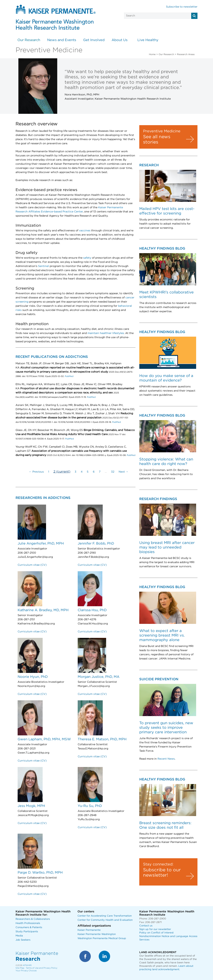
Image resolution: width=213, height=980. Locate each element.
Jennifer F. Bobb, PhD (96, 544)
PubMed (69, 376)
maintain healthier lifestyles (106, 333)
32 (113, 472)
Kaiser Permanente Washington (97, 934)
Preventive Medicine (162, 131)
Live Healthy (148, 40)
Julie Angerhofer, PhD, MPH (41, 544)
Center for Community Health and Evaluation (105, 920)
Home (152, 54)
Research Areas (186, 54)
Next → (123, 472)
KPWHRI (27, 965)
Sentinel (43, 266)
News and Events (62, 40)
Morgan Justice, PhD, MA (99, 677)
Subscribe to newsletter (182, 7)
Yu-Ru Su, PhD (90, 806)
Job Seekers (23, 940)
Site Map (20, 968)
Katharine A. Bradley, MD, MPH (43, 610)
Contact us (146, 926)
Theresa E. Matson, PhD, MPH (102, 739)
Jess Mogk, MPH (31, 806)
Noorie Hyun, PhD (33, 677)
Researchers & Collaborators (33, 919)
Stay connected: (158, 864)
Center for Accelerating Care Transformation (105, 916)
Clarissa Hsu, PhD (92, 610)
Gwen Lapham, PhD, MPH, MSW (44, 739)
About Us (120, 40)
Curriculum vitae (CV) (32, 565)
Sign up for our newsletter (155, 929)
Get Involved (94, 40)
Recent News (166, 759)
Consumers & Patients (29, 927)
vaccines (85, 231)
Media (19, 936)
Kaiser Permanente (89, 930)
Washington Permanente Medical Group (102, 938)
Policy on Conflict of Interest (156, 933)
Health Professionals (28, 923)
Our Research (29, 40)
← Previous (36, 472)
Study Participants (27, 932)
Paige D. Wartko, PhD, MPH (40, 873)
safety (87, 258)
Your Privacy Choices (26, 971)
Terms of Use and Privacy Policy (42, 968)
